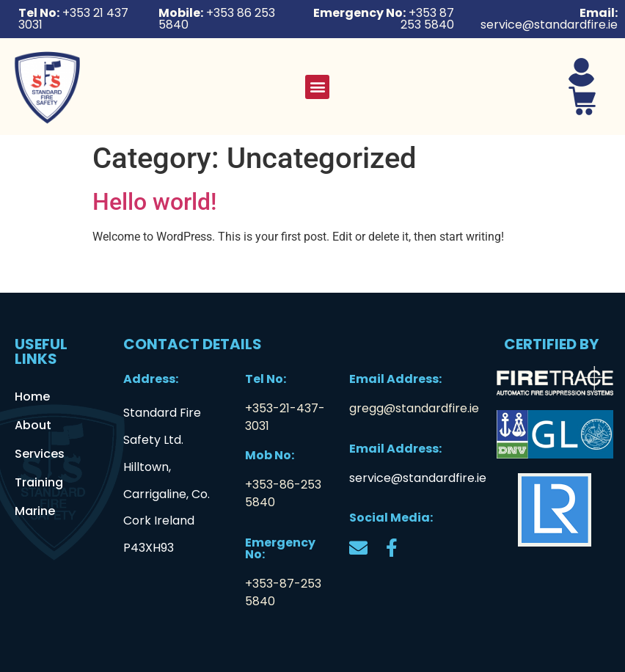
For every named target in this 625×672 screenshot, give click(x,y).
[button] (317, 87)
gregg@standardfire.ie (414, 408)
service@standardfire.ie (418, 478)
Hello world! (154, 202)
